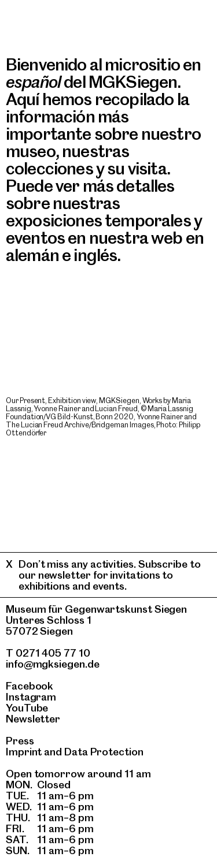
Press (20, 741)
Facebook (30, 686)
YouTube (27, 708)
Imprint (24, 752)
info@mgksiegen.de (53, 664)
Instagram (31, 697)
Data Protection (104, 752)
